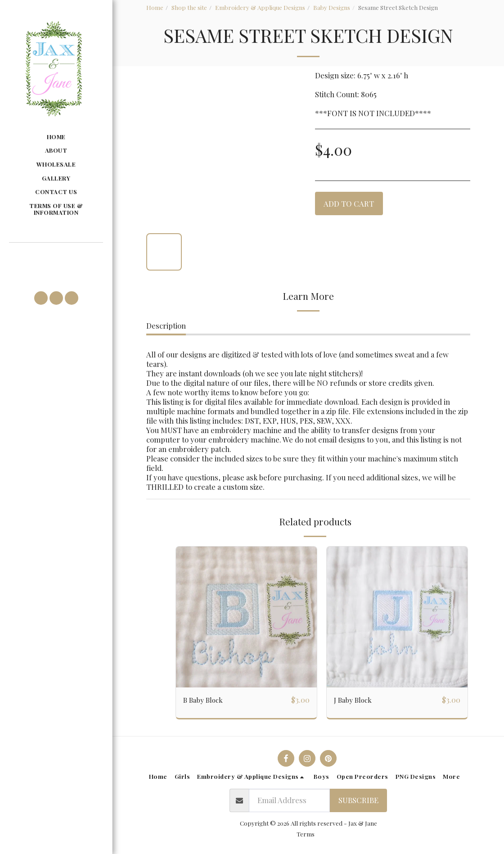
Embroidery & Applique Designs (260, 7)
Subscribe (358, 800)
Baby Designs (332, 7)
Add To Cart (349, 203)
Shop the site (189, 7)
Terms (306, 834)
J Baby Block (354, 700)
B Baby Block (205, 700)
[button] (56, 255)
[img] (246, 617)
